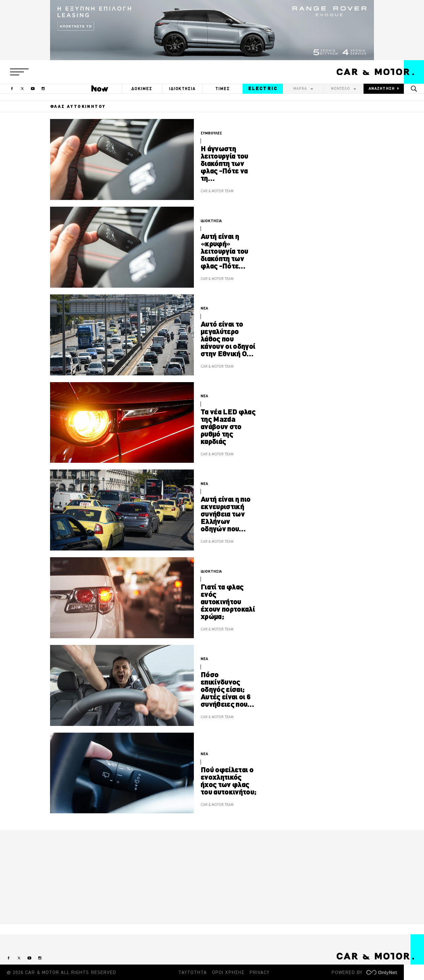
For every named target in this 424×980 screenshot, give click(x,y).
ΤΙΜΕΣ (223, 89)
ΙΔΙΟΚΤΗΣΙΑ (182, 89)
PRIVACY (260, 972)
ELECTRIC (263, 88)
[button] (19, 72)
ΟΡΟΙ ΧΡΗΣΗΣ (228, 972)
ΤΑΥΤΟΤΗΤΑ (193, 972)
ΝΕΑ (204, 308)
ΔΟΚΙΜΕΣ (142, 89)
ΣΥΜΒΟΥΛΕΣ (211, 133)
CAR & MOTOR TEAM (217, 191)
